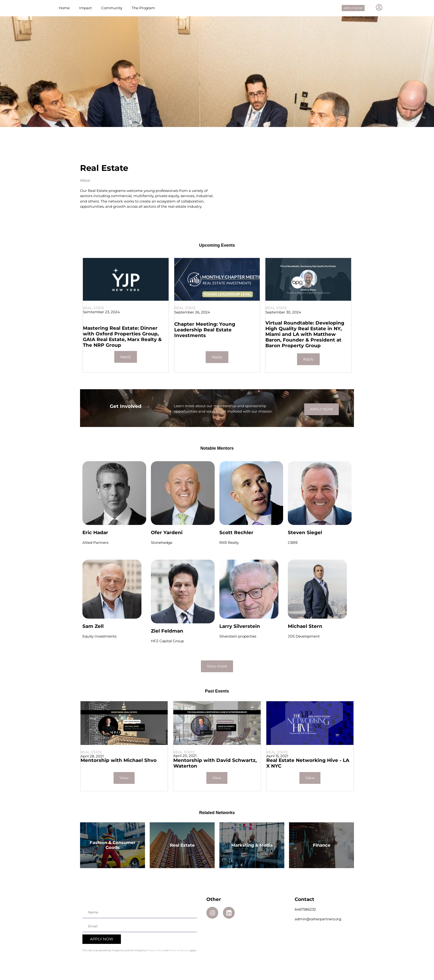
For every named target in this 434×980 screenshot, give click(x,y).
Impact (85, 11)
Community (112, 11)
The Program (143, 11)
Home (64, 11)
